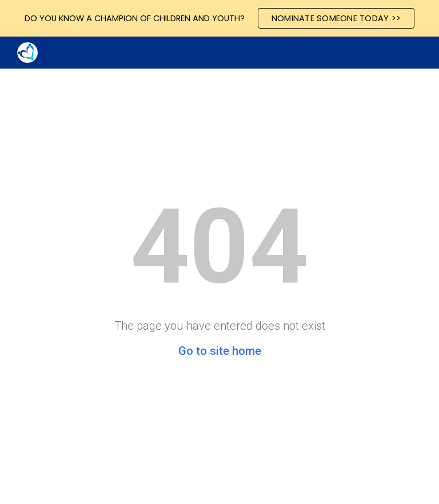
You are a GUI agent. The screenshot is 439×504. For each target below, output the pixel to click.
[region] (219, 18)
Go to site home (220, 351)
